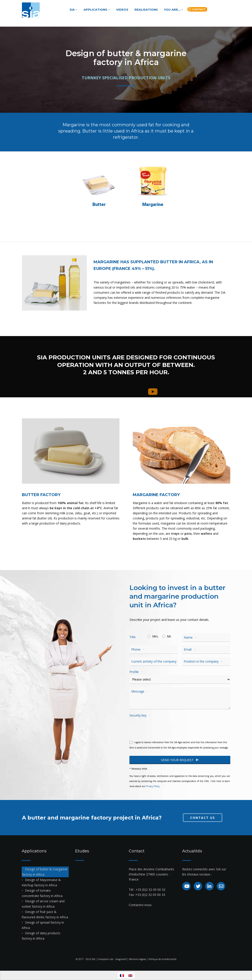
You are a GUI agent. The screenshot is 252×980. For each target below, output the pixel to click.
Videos (122, 10)
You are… (174, 10)
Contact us (197, 10)
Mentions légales (138, 959)
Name (191, 637)
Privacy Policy (153, 786)
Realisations (146, 10)
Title (135, 637)
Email (190, 649)
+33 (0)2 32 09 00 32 (150, 890)
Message (140, 691)
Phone (138, 649)
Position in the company (204, 661)
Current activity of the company (154, 664)
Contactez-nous (140, 905)
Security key (141, 716)
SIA (73, 10)
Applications (97, 10)
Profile (137, 672)
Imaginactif (121, 959)
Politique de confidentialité (162, 959)
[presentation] (163, 727)
